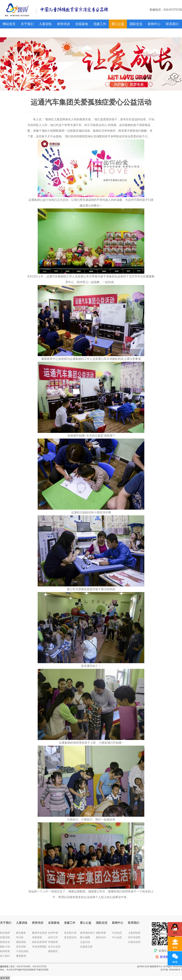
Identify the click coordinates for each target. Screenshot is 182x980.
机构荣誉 (5, 951)
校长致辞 (5, 933)
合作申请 (53, 933)
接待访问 (101, 937)
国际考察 (101, 933)
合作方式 (53, 937)
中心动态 (117, 937)
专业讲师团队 (39, 947)
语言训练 (21, 947)
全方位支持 (54, 947)
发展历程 (5, 937)
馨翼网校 (9, 33)
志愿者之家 (86, 947)
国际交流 (136, 24)
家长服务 (21, 933)
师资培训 (63, 24)
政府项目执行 (87, 933)
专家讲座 (37, 937)
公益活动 (85, 942)
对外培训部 (134, 937)
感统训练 (21, 942)
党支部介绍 (70, 933)
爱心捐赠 (85, 937)
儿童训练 (45, 24)
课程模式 (53, 951)
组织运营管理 (39, 942)
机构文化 (5, 942)
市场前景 (53, 942)
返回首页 (4, 966)
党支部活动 (70, 937)
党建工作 (100, 24)
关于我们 (27, 24)
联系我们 (172, 24)
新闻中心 (154, 24)
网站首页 (9, 24)
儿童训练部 (134, 933)
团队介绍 (5, 947)
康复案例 (21, 956)
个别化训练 (22, 951)
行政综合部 (134, 942)
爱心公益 (118, 24)
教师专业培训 (39, 933)
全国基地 (82, 24)
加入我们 (5, 956)
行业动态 (117, 933)
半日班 (20, 937)
